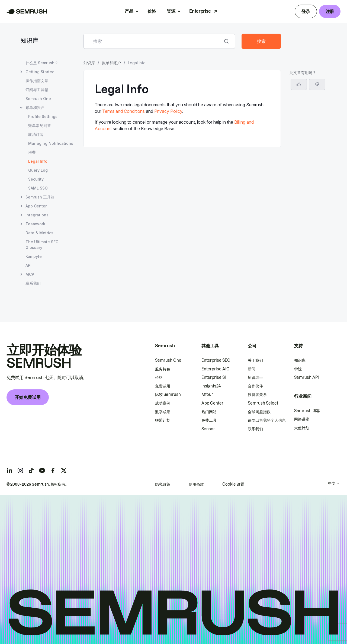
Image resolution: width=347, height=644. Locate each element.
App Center (212, 403)
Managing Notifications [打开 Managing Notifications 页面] (51, 143)
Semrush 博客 (307, 411)
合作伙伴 (255, 386)
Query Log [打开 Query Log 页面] (38, 170)
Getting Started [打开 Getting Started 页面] (40, 72)
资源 (171, 11)
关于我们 (255, 360)
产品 (129, 11)
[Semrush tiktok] (31, 470)
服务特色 (163, 369)
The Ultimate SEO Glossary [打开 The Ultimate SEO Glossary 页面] (42, 245)
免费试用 (163, 386)
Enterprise (200, 11)
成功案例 (163, 403)
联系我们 (255, 429)
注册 (330, 11)
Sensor (208, 429)
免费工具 (209, 420)
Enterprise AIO (216, 369)
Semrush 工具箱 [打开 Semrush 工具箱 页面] (40, 197)
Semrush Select (263, 403)
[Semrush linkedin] (9, 470)
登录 (306, 11)
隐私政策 (163, 484)
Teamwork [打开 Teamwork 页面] (35, 224)
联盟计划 (163, 420)
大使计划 (302, 428)
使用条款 (196, 484)
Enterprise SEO (216, 360)
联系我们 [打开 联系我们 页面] (33, 283)
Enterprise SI (214, 377)
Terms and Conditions (123, 111)
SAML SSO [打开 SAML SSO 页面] (38, 188)
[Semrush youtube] (42, 470)
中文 (332, 483)
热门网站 (209, 412)
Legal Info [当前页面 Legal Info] (38, 161)
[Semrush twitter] (64, 470)
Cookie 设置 (233, 484)
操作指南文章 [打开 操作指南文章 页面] (37, 81)
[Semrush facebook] (53, 470)
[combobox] (153, 41)
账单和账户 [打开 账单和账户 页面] (35, 108)
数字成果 (163, 412)
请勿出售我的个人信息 (267, 420)
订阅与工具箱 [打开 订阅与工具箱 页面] (37, 90)
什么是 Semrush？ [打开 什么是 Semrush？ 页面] (42, 63)
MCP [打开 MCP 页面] (30, 274)
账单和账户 (111, 63)
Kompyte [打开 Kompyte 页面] (34, 256)
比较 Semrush (168, 395)
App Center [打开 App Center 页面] (36, 206)
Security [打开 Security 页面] (36, 179)
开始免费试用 (28, 397)
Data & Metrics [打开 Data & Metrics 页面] (39, 233)
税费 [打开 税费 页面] (32, 152)
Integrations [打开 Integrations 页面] (37, 215)
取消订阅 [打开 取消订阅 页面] (36, 134)
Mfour (207, 395)
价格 (152, 11)
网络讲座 (302, 419)
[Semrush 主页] (27, 11)
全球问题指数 (259, 412)
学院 (298, 369)
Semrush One (168, 360)
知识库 (30, 41)
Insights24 (211, 386)
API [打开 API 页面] (28, 265)
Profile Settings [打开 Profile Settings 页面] (43, 116)
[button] (317, 84)
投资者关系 (257, 395)
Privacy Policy (168, 111)
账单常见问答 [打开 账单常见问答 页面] (40, 125)
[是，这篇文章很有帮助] (299, 84)
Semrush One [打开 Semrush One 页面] (38, 99)
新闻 (252, 369)
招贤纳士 (255, 377)
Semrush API (306, 377)
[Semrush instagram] (20, 470)
